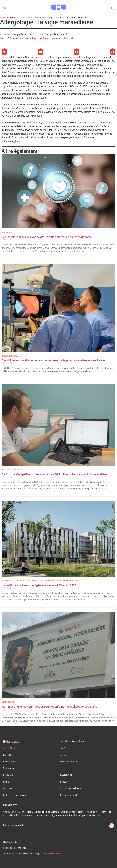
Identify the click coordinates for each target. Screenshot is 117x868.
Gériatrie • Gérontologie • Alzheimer (20, 581)
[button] (113, 8)
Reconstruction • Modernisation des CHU (59, 581)
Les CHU (8, 755)
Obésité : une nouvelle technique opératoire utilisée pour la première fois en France (54, 360)
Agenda (64, 755)
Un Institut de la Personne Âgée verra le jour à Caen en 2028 (39, 585)
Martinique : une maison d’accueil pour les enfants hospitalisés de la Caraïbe (49, 707)
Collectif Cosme (52, 854)
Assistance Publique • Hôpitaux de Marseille (50, 38)
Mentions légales (11, 842)
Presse (64, 782)
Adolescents (8, 702)
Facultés (8, 788)
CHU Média (14, 18)
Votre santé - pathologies (33, 18)
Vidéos (64, 748)
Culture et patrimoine (15, 795)
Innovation (7, 233)
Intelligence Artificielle (14, 470)
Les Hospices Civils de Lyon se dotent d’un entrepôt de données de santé (47, 237)
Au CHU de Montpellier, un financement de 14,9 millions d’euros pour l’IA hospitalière (54, 474)
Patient (7, 782)
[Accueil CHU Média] (58, 6)
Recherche (9, 775)
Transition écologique (72, 741)
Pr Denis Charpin (32, 123)
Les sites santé (69, 762)
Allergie (50, 18)
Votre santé (10, 762)
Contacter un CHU (70, 795)
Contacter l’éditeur (71, 788)
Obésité (17, 356)
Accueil (3, 18)
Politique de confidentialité (16, 848)
